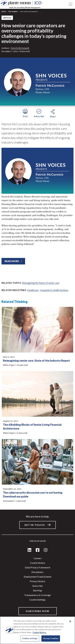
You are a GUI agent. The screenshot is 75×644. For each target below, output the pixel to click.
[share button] (53, 113)
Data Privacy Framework (38, 567)
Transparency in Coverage (37, 595)
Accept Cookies (51, 638)
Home (4, 11)
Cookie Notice (37, 563)
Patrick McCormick (20, 48)
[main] (37, 322)
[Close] (70, 621)
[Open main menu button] (71, 4)
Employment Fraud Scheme (38, 577)
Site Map (38, 590)
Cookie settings (37, 600)
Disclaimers (37, 572)
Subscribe (37, 586)
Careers (38, 558)
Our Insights (13, 11)
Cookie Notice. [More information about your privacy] (39, 632)
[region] (37, 630)
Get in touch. (35, 525)
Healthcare (33, 290)
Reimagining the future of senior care (41, 283)
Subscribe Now (38, 611)
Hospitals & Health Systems (54, 290)
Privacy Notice (37, 581)
